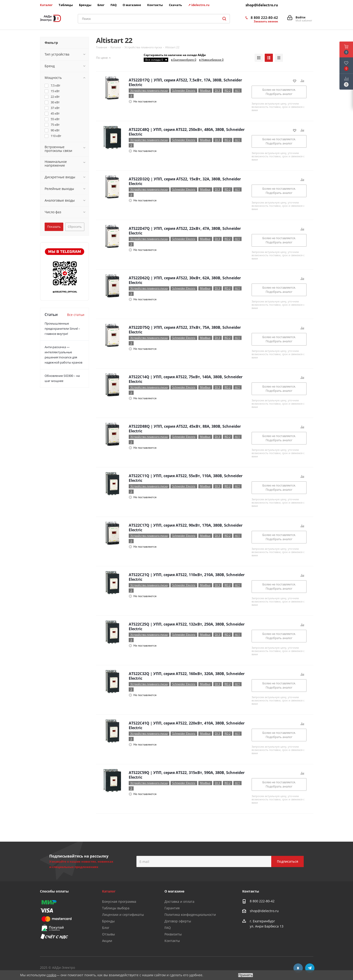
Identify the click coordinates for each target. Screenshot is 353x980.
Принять (246, 975)
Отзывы (109, 934)
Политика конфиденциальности (190, 915)
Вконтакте (298, 968)
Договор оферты (178, 921)
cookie (51, 975)
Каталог (109, 891)
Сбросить (75, 227)
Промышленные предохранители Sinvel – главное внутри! (62, 329)
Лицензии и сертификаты (123, 915)
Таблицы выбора (116, 908)
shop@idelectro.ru (262, 5)
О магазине (174, 891)
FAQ (168, 928)
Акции (107, 941)
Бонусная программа (119, 901)
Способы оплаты (54, 891)
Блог (106, 928)
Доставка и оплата (179, 901)
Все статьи (76, 315)
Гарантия (172, 908)
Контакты (172, 941)
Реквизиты (173, 934)
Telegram (310, 968)
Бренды (108, 921)
